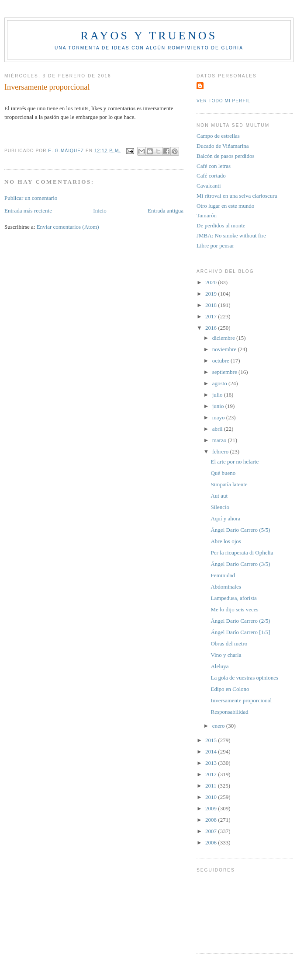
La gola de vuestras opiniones (244, 678)
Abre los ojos (226, 541)
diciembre (224, 338)
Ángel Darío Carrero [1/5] (240, 632)
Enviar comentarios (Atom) (68, 227)
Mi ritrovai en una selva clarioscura (237, 196)
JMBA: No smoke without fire (231, 235)
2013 (212, 763)
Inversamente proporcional (241, 700)
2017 (212, 316)
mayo (219, 417)
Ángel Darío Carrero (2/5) (240, 621)
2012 (212, 774)
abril (218, 429)
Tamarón (207, 215)
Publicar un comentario (31, 198)
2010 (212, 797)
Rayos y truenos (149, 36)
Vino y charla (226, 655)
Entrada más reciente (28, 211)
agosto (220, 383)
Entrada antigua (166, 211)
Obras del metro (229, 643)
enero (219, 726)
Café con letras (214, 166)
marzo (220, 440)
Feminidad (223, 575)
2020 (212, 282)
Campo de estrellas (218, 136)
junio (219, 406)
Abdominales (226, 587)
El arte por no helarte (235, 462)
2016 (212, 328)
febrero (221, 452)
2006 (212, 842)
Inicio (100, 211)
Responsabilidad (229, 712)
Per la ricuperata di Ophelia (242, 553)
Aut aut (219, 496)
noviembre (225, 349)
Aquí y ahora (225, 518)
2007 (212, 831)
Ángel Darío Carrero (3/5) (240, 564)
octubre (221, 361)
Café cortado (211, 176)
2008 (212, 820)
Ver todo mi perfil (223, 101)
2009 (212, 808)
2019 (212, 294)
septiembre (225, 372)
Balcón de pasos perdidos (226, 156)
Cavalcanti (209, 186)
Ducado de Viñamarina (223, 146)
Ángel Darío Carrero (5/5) (240, 530)
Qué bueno (223, 473)
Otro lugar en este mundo (225, 206)
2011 (212, 786)
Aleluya (219, 666)
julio (218, 395)
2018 (212, 305)
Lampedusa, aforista (233, 598)
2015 (212, 740)
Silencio (220, 507)
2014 (212, 752)
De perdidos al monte (221, 225)
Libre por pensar (215, 246)
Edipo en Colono (230, 689)
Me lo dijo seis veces (234, 609)
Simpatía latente (229, 484)
